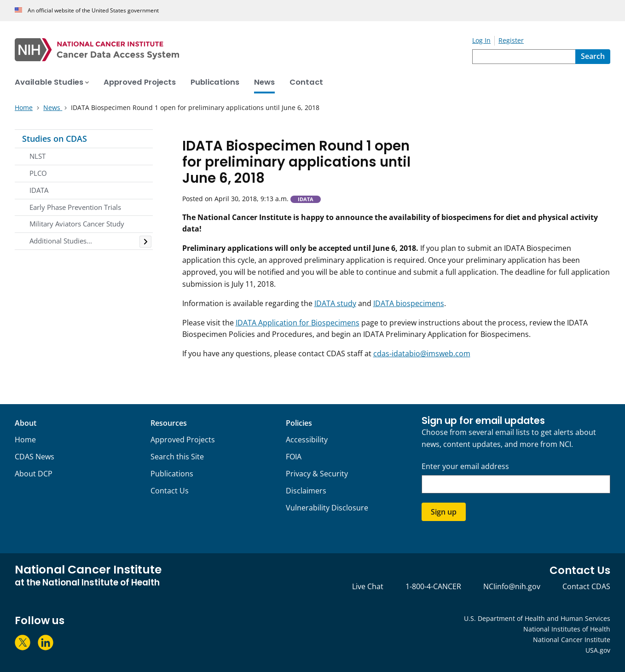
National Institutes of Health (567, 629)
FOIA (294, 457)
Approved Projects (183, 440)
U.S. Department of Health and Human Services (537, 618)
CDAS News (35, 457)
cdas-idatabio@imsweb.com (422, 353)
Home (25, 440)
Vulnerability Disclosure (327, 508)
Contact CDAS (586, 586)
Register (511, 40)
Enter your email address (465, 466)
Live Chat (368, 586)
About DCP (34, 474)
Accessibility (307, 440)
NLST (38, 156)
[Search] (593, 57)
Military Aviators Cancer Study (77, 224)
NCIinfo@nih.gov (512, 586)
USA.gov (598, 650)
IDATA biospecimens (409, 303)
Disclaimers (306, 491)
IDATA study (335, 303)
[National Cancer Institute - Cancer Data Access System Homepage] (243, 50)
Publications (172, 474)
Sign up (444, 512)
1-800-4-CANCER (433, 586)
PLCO (38, 173)
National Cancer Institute (572, 640)
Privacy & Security (317, 474)
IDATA (39, 190)
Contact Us (170, 491)
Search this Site (177, 457)
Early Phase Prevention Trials (75, 207)
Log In (481, 40)
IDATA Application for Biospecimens (298, 323)
